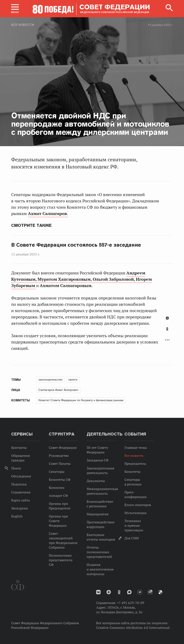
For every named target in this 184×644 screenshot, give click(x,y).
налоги (73, 379)
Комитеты (132, 472)
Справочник (21, 492)
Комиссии (57, 488)
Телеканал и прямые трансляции (134, 525)
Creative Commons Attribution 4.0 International (133, 628)
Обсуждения (21, 476)
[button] (15, 9)
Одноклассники (167, 329)
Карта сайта (20, 500)
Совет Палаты (60, 464)
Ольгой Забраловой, (114, 279)
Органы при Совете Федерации (58, 521)
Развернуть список (167, 340)
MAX (129, 592)
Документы (96, 481)
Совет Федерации (63, 448)
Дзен (109, 592)
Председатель (135, 464)
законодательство (50, 379)
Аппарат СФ (58, 496)
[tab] (167, 331)
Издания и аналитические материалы (100, 569)
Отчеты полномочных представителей (99, 552)
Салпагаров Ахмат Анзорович (58, 390)
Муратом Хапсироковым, (65, 279)
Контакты (19, 448)
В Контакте (167, 318)
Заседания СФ (98, 460)
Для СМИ (132, 538)
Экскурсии (20, 508)
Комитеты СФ (60, 480)
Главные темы (136, 448)
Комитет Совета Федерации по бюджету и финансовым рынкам (81, 400)
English (17, 516)
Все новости (23, 25)
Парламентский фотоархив (160, 592)
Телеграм (140, 592)
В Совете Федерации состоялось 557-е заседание (76, 245)
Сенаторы (57, 472)
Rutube (150, 592)
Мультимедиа (135, 513)
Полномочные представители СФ (61, 560)
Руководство (59, 456)
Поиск (16, 468)
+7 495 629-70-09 (131, 603)
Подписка (19, 484)
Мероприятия (97, 514)
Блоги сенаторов (138, 505)
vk (98, 592)
